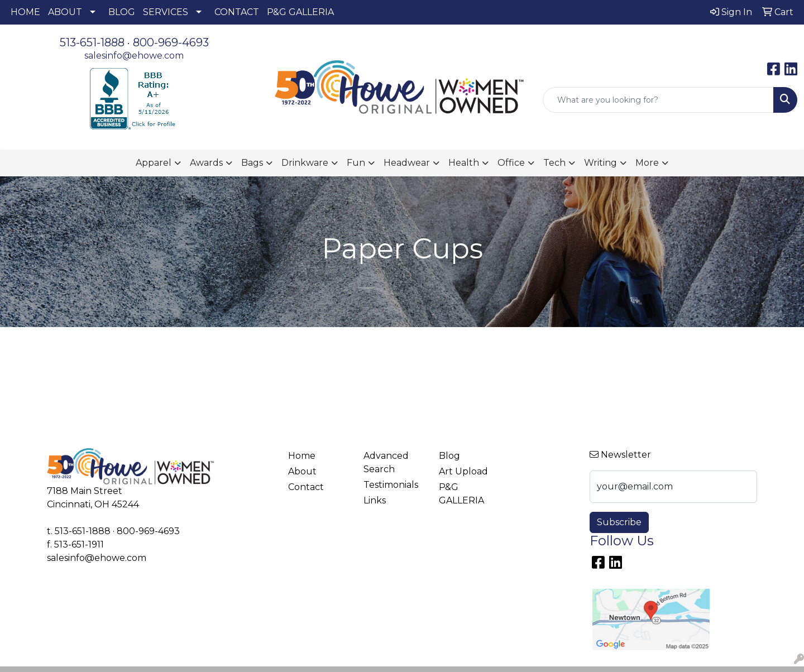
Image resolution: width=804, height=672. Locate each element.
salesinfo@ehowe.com (134, 56)
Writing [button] (600, 163)
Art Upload (463, 471)
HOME (25, 12)
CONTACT (237, 12)
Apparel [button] (154, 163)
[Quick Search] (658, 100)
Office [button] (511, 163)
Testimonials (391, 485)
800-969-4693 (171, 42)
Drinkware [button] (305, 163)
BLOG (122, 12)
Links (375, 500)
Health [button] (464, 163)
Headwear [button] (407, 163)
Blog (449, 456)
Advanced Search (386, 462)
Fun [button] (356, 163)
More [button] (647, 163)
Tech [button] (554, 163)
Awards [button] (206, 163)
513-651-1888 (92, 42)
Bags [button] (252, 163)
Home (302, 456)
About (302, 471)
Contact (306, 487)
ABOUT (65, 12)
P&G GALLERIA (300, 12)
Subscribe (619, 522)
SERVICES (166, 12)
